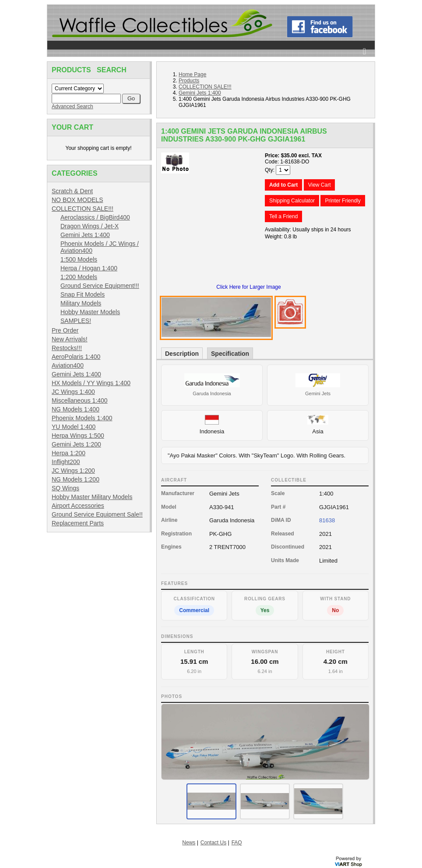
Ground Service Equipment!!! (100, 286)
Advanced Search (72, 106)
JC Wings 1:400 (73, 392)
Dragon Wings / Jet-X (90, 226)
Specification (230, 354)
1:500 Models (79, 259)
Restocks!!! (67, 348)
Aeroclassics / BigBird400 (95, 217)
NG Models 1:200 (76, 479)
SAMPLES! (76, 321)
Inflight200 (66, 462)
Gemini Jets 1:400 (85, 235)
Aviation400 (68, 365)
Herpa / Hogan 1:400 (89, 268)
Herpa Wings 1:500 (78, 436)
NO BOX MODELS (77, 200)
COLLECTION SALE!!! (83, 209)
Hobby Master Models (90, 312)
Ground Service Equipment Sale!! (97, 514)
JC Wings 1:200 (73, 471)
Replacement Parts (78, 523)
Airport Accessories (78, 506)
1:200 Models (79, 277)
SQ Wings (65, 488)
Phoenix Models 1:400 (82, 418)
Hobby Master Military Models (92, 497)
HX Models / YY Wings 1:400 (91, 383)
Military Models (81, 303)
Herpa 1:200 (69, 453)
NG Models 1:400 (76, 409)
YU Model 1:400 (74, 427)
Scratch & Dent (72, 191)
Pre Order (65, 330)
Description (182, 354)
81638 (327, 520)
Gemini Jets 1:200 (76, 444)
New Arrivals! (70, 339)
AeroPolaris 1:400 (76, 357)
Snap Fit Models (83, 294)
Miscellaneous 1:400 (80, 400)
